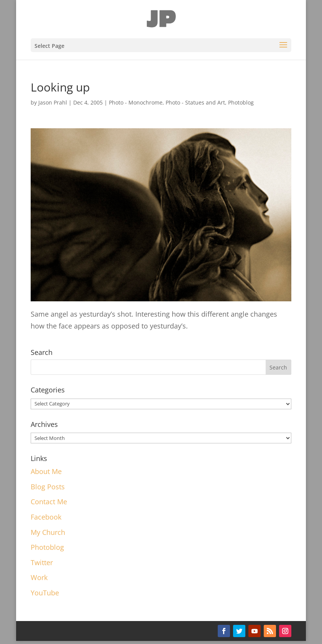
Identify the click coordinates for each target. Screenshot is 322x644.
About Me (46, 471)
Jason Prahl (53, 102)
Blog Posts (48, 487)
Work (39, 577)
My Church (48, 532)
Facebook (46, 517)
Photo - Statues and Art (195, 102)
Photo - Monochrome (136, 102)
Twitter (42, 562)
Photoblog (241, 102)
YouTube (45, 593)
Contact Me (49, 502)
